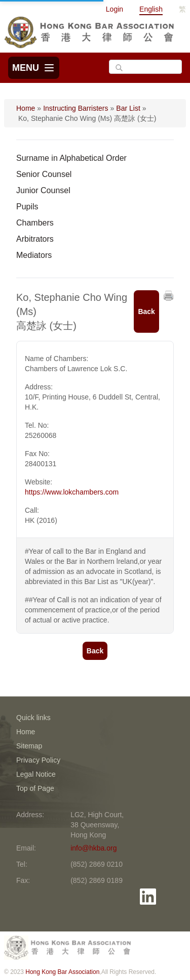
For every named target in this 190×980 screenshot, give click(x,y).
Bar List (128, 108)
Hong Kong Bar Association (62, 972)
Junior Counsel (43, 190)
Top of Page (35, 788)
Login (115, 9)
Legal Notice (36, 774)
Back (146, 311)
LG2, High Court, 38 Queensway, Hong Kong (97, 825)
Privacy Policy (38, 760)
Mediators (34, 255)
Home (26, 108)
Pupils (27, 207)
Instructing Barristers (75, 108)
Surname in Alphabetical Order (71, 158)
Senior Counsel (44, 174)
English (151, 9)
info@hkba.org (93, 848)
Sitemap (29, 746)
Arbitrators (35, 239)
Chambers (35, 223)
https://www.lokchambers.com (72, 492)
